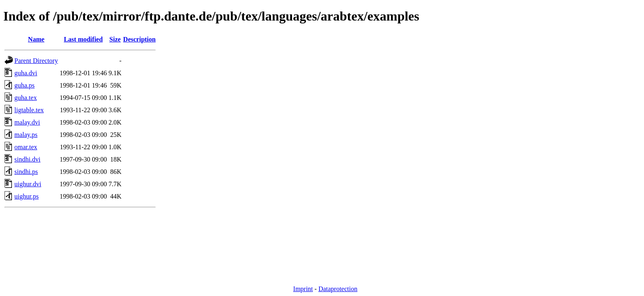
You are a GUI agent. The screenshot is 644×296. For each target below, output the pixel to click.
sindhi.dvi (28, 159)
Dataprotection (338, 289)
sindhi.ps (26, 172)
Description (139, 39)
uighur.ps (26, 196)
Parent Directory (36, 61)
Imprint (303, 289)
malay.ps (26, 135)
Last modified (83, 39)
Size (115, 39)
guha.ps (24, 85)
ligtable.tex (29, 110)
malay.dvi (27, 122)
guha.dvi (26, 73)
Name (36, 39)
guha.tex (26, 98)
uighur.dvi (28, 184)
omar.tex (26, 147)
